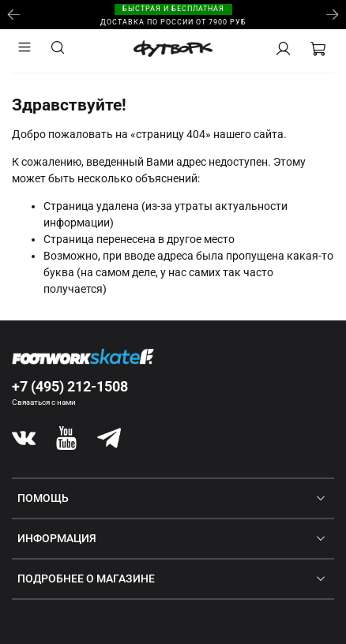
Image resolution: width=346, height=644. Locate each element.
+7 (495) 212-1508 (70, 386)
